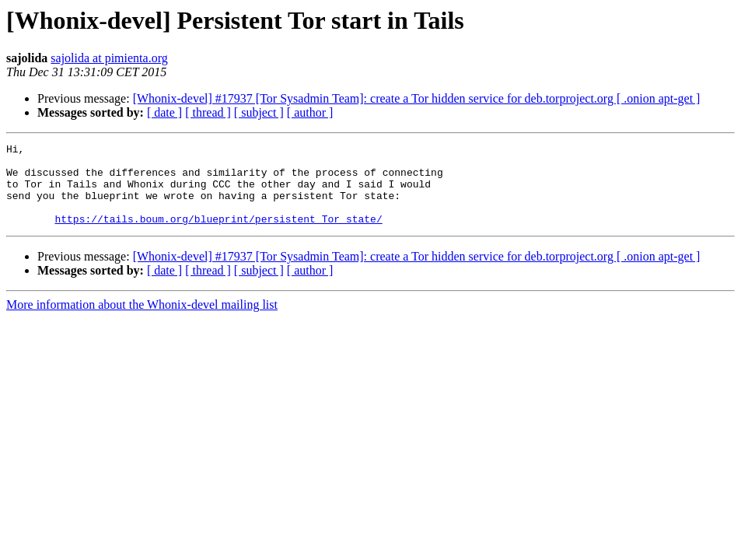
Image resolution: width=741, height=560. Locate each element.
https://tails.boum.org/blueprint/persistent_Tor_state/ (218, 235)
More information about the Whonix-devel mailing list (142, 321)
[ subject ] (259, 112)
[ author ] (310, 112)
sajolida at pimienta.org (109, 58)
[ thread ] (208, 112)
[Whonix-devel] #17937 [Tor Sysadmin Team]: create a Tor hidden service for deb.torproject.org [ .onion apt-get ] (417, 98)
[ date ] (164, 112)
